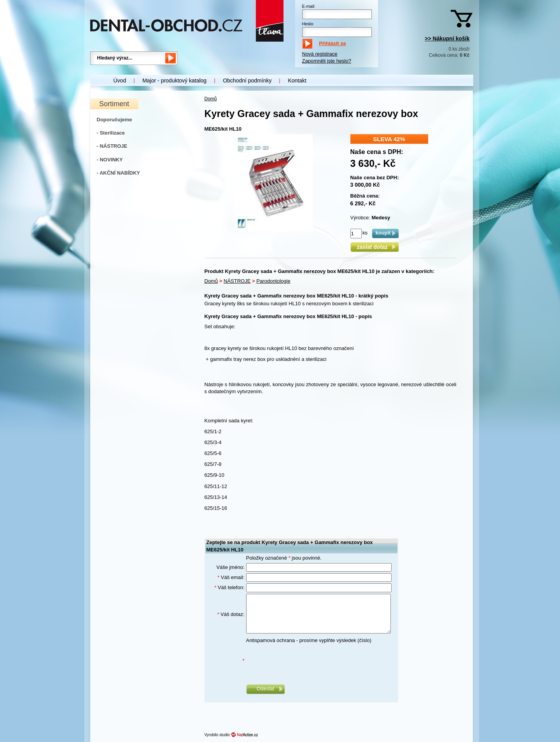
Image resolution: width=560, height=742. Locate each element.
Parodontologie (273, 281)
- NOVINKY (110, 160)
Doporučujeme (115, 120)
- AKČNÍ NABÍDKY (118, 173)
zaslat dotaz (374, 247)
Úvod (120, 80)
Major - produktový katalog (174, 80)
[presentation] (305, 661)
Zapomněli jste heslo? (327, 61)
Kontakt (297, 80)
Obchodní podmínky (247, 80)
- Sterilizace (111, 133)
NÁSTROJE (237, 281)
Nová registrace (320, 54)
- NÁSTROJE (112, 146)
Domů (211, 99)
